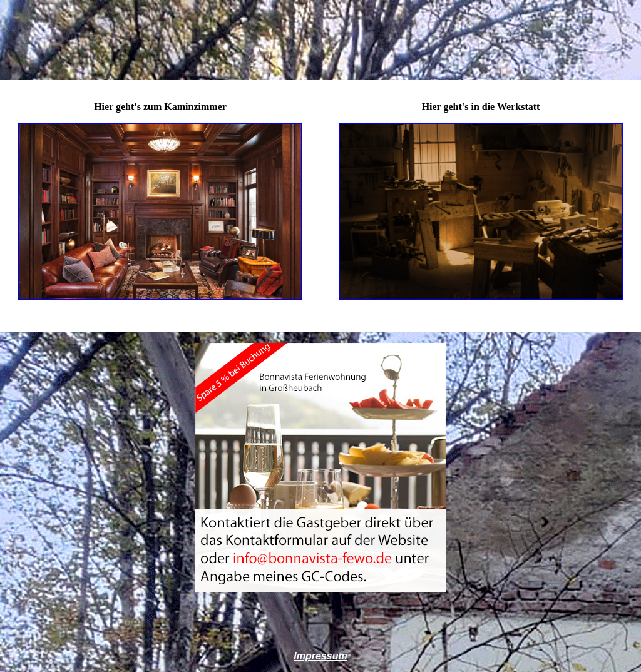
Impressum (320, 656)
